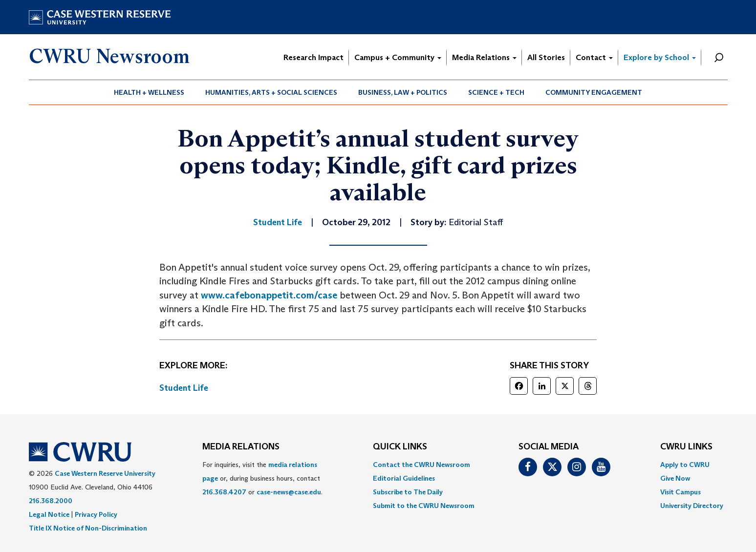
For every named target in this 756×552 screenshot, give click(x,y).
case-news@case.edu (289, 492)
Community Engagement (594, 92)
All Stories (546, 57)
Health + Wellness (149, 92)
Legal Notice (49, 514)
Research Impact (313, 57)
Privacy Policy (96, 514)
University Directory (692, 506)
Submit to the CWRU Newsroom (424, 506)
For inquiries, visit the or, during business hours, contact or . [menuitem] (262, 478)
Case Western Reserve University (105, 473)
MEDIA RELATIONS (241, 447)
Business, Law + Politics (403, 92)
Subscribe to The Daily (408, 492)
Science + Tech (496, 92)
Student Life (184, 388)
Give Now (675, 478)
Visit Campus (680, 492)
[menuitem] (149, 92)
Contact (594, 57)
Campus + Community (398, 57)
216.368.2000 (51, 501)
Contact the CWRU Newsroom (421, 465)
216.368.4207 (224, 492)
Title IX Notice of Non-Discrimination (88, 528)
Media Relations (484, 57)
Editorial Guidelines (404, 478)
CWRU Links (686, 447)
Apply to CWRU (685, 465)
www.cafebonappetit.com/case (269, 295)
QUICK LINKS (400, 447)
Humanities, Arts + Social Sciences (271, 92)
